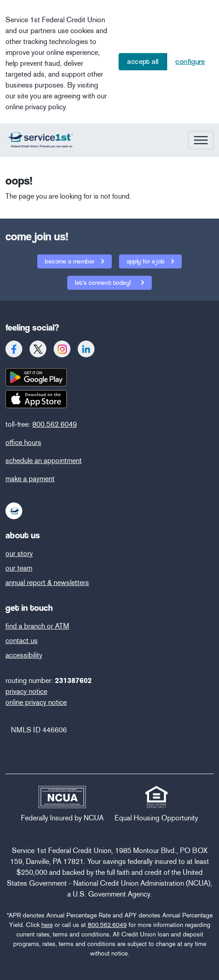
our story (19, 553)
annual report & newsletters (47, 583)
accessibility (24, 655)
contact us (22, 641)
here (47, 925)
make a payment (30, 479)
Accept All (143, 61)
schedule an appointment (44, 461)
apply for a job (147, 261)
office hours (23, 442)
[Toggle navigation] (201, 140)
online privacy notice (36, 702)
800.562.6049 (55, 424)
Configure (190, 61)
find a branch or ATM (37, 626)
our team (19, 568)
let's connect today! (100, 281)
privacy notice (26, 691)
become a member (70, 261)
